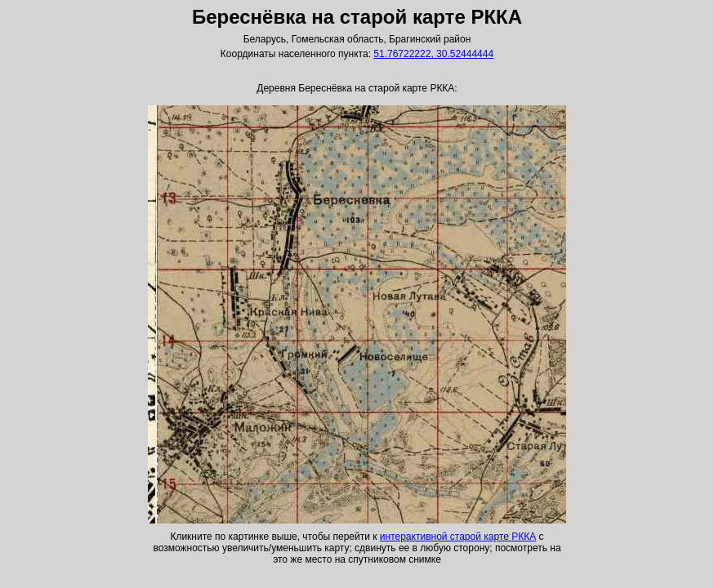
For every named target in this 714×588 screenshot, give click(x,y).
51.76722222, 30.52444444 (433, 54)
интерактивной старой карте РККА (458, 537)
